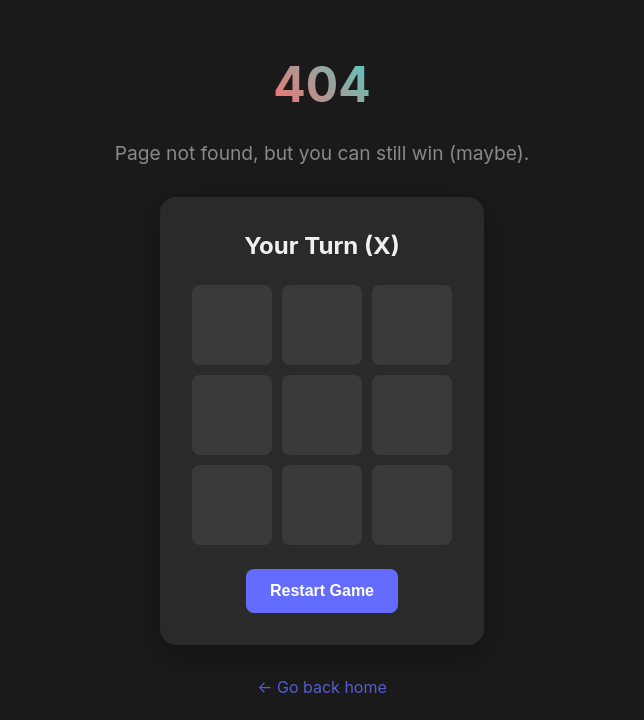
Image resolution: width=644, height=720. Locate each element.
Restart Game (322, 590)
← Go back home (322, 687)
